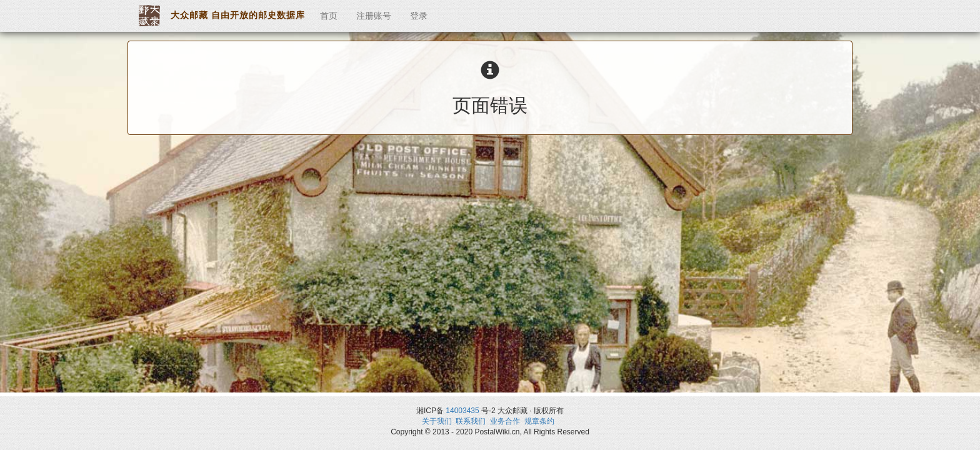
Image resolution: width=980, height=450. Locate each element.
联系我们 (471, 421)
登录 (419, 16)
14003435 (462, 411)
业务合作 (505, 421)
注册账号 (374, 16)
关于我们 (437, 421)
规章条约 (539, 421)
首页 (329, 16)
